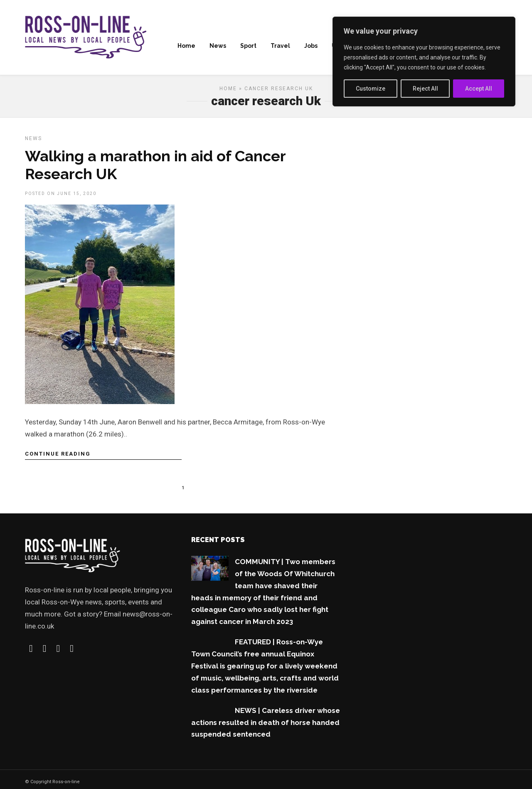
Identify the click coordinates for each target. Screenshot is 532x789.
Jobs (311, 46)
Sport (248, 46)
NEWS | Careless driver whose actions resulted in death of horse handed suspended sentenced (266, 725)
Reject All (425, 89)
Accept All (479, 89)
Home (186, 46)
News (218, 46)
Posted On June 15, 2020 (61, 196)
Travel (280, 46)
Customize (371, 89)
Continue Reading (58, 457)
